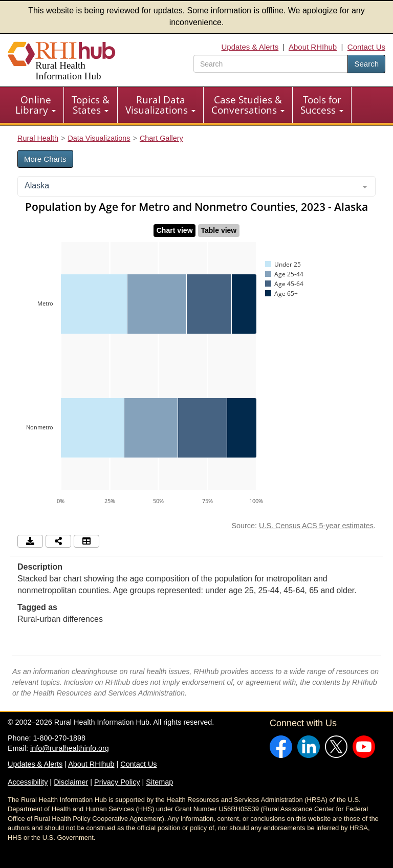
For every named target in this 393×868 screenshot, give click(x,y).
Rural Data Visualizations (160, 105)
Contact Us (366, 47)
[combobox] (196, 186)
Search (366, 64)
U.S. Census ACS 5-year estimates (316, 526)
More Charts (45, 159)
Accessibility (28, 782)
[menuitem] (36, 105)
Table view (219, 230)
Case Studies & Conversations (248, 105)
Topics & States (91, 105)
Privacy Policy (117, 782)
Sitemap (159, 782)
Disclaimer (71, 782)
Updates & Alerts (250, 47)
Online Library (36, 105)
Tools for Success (322, 105)
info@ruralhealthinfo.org (70, 748)
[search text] (271, 64)
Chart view (175, 230)
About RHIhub (313, 47)
